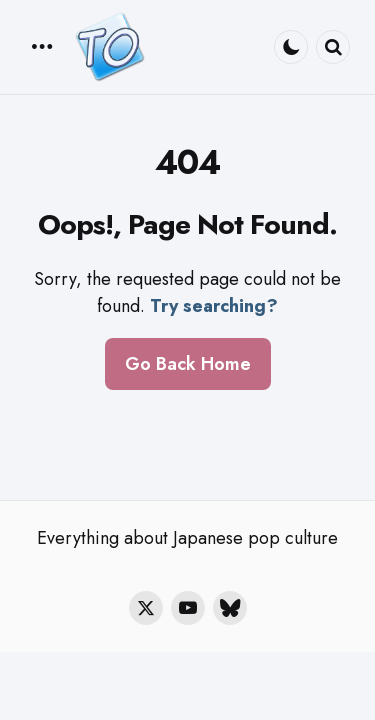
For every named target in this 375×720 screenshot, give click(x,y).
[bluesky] (230, 608)
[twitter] (146, 608)
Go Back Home (188, 364)
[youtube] (188, 608)
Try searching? (214, 306)
